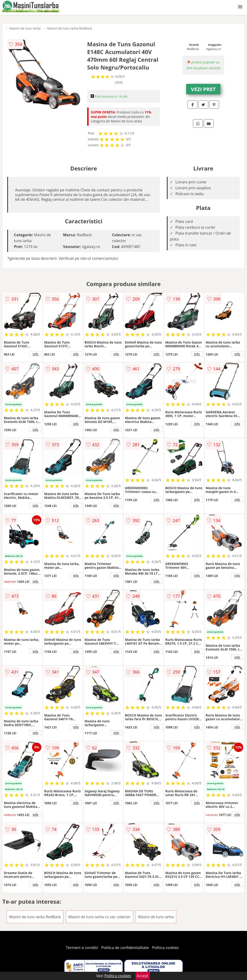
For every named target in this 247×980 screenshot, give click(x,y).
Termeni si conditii (82, 948)
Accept (143, 976)
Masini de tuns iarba (25, 28)
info (35, 354)
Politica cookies (165, 948)
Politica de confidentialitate (125, 948)
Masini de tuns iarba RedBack (70, 28)
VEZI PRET (203, 89)
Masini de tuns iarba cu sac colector (100, 917)
